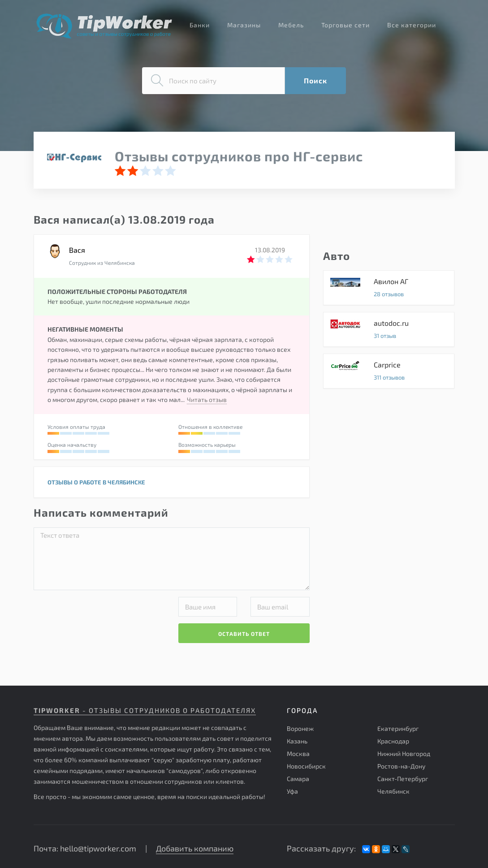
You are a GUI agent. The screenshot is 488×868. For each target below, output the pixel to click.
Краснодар (393, 741)
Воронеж (300, 728)
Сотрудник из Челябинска (102, 263)
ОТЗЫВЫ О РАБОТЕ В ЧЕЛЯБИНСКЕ (96, 482)
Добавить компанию (195, 848)
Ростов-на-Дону (401, 766)
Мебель (291, 25)
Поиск (315, 80)
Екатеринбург (398, 728)
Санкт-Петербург (403, 779)
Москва (298, 754)
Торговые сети (345, 25)
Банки (200, 25)
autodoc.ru (389, 329)
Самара (298, 779)
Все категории (412, 25)
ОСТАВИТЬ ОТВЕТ (244, 634)
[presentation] (102, 614)
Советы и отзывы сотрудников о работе (104, 26)
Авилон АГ (389, 288)
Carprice (389, 371)
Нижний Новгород (404, 754)
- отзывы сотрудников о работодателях (145, 710)
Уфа (292, 791)
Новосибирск (306, 766)
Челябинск (393, 791)
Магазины (244, 25)
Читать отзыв (207, 399)
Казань (297, 741)
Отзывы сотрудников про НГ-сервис (239, 156)
